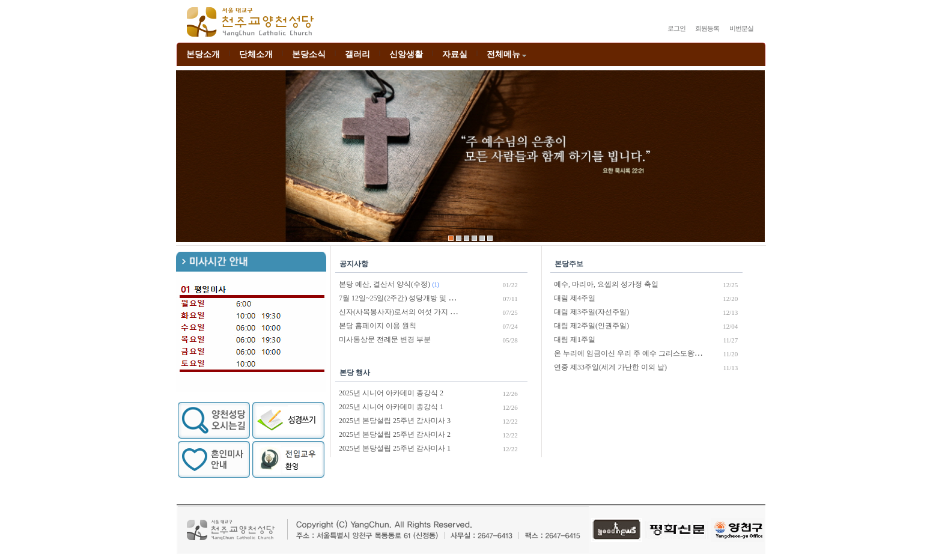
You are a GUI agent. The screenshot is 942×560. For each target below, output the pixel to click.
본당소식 (309, 54)
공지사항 (354, 264)
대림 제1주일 (575, 339)
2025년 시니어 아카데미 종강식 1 (391, 407)
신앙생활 (406, 54)
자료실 (455, 54)
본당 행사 (355, 373)
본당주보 (569, 264)
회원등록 (707, 28)
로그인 (676, 28)
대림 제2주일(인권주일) (591, 326)
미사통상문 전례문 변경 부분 (385, 339)
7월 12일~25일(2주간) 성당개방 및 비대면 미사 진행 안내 (429, 298)
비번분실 (741, 28)
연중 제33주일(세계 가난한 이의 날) (610, 367)
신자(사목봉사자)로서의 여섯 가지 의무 (402, 312)
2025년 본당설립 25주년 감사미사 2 (395, 434)
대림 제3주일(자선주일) (591, 312)
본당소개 (203, 54)
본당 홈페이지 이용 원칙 (378, 326)
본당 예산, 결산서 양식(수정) (384, 284)
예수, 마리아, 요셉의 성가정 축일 (606, 284)
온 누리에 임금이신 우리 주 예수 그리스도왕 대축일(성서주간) (653, 353)
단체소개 (256, 54)
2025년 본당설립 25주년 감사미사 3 (395, 421)
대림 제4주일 (575, 298)
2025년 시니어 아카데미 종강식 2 (391, 393)
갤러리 (357, 54)
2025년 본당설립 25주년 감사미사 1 (395, 448)
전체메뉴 (507, 54)
